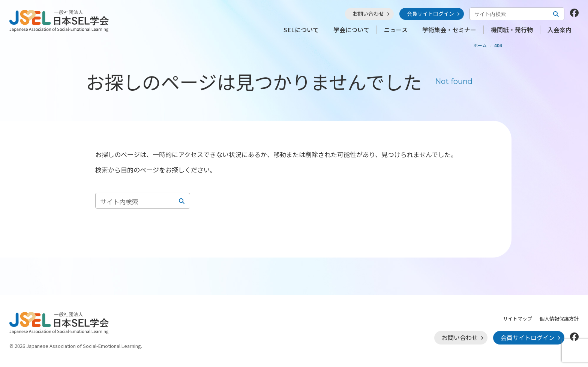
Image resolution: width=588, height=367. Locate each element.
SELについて (301, 30)
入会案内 (559, 30)
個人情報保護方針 (559, 318)
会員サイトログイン (430, 13)
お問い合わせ (368, 13)
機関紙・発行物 (512, 30)
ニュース (396, 30)
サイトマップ (517, 318)
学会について (351, 30)
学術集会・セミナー (449, 30)
